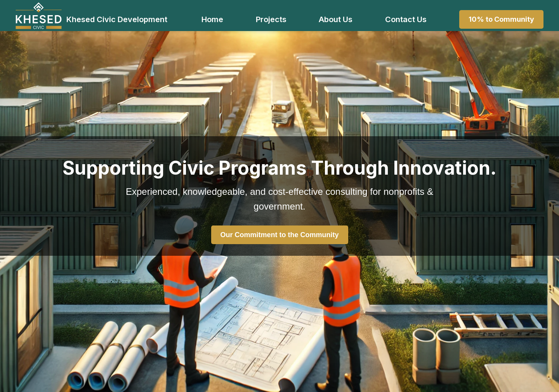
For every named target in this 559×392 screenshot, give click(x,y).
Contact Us (406, 19)
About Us (336, 19)
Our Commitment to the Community (280, 235)
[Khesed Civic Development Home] (39, 16)
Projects (271, 19)
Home (212, 19)
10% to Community (501, 19)
